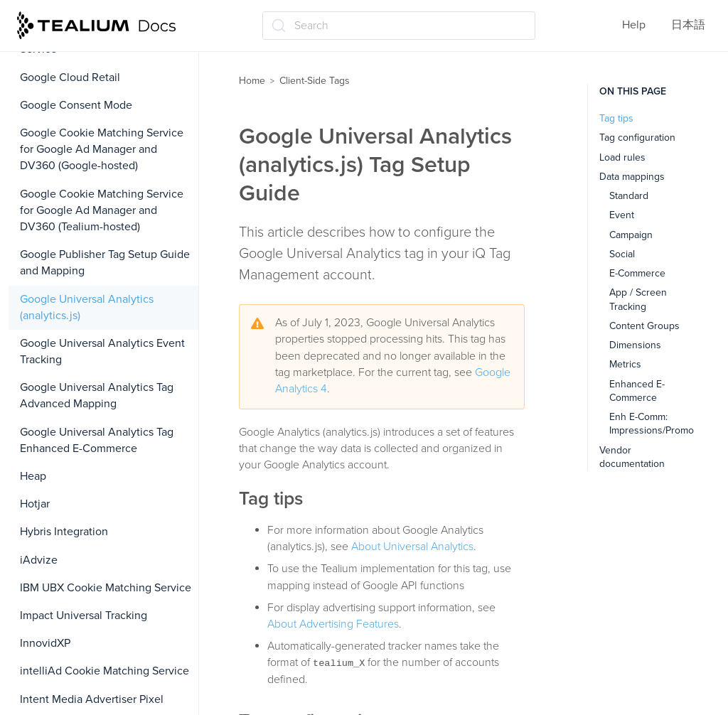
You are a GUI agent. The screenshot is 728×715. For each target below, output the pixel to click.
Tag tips (616, 118)
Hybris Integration (64, 532)
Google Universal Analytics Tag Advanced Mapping (97, 396)
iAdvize (39, 560)
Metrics (625, 364)
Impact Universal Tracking (84, 615)
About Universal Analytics (412, 547)
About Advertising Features (333, 624)
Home (252, 81)
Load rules (622, 157)
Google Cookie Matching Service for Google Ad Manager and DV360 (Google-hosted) (102, 149)
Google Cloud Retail (70, 77)
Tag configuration (637, 138)
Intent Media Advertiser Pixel (92, 699)
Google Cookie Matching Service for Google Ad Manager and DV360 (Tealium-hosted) (102, 210)
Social (622, 254)
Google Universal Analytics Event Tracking (102, 351)
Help (634, 25)
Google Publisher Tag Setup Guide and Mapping (105, 263)
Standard (629, 196)
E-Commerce (637, 273)
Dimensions (635, 345)
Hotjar (35, 504)
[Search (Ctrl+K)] (399, 26)
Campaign (631, 235)
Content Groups (644, 326)
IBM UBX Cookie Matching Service (106, 588)
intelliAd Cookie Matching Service (105, 671)
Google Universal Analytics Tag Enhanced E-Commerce (97, 440)
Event (622, 215)
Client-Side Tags (315, 81)
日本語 (688, 25)
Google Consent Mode (76, 105)
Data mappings (632, 177)
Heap (33, 476)
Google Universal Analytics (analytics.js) (87, 307)
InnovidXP (45, 643)
